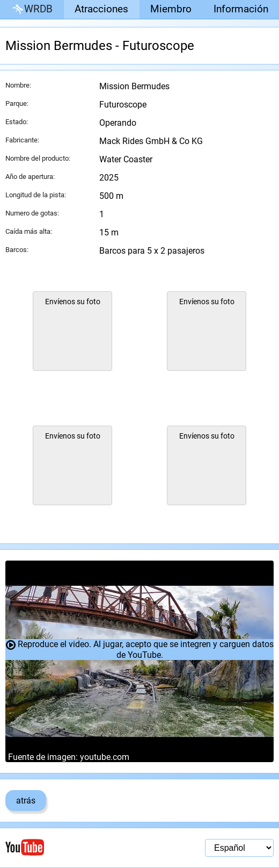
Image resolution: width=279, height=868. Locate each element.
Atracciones (101, 9)
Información (241, 9)
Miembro (171, 9)
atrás (26, 801)
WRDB (32, 9)
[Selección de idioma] (239, 848)
